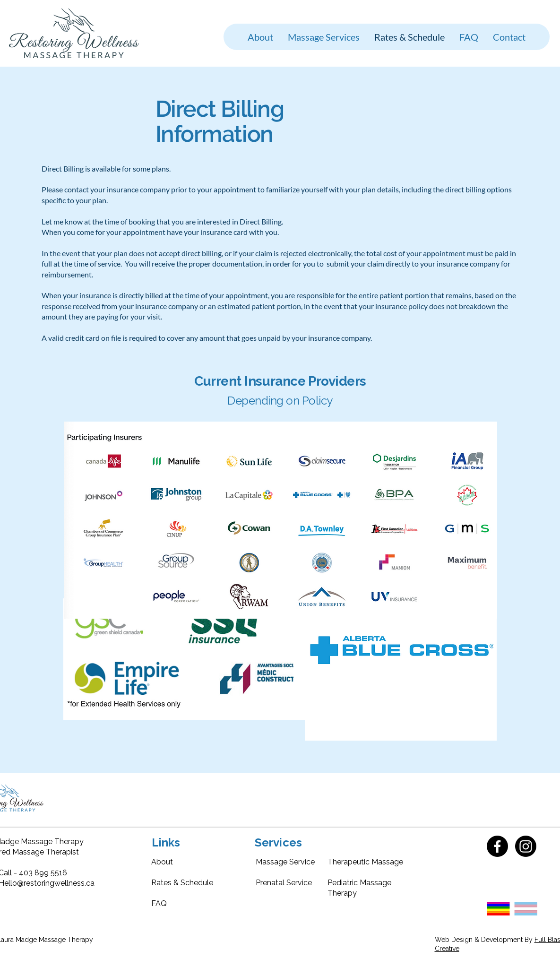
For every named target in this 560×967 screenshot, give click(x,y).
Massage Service (285, 862)
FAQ (159, 903)
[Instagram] (526, 846)
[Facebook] (497, 846)
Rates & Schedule (182, 883)
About (162, 862)
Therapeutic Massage (365, 862)
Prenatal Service (284, 883)
